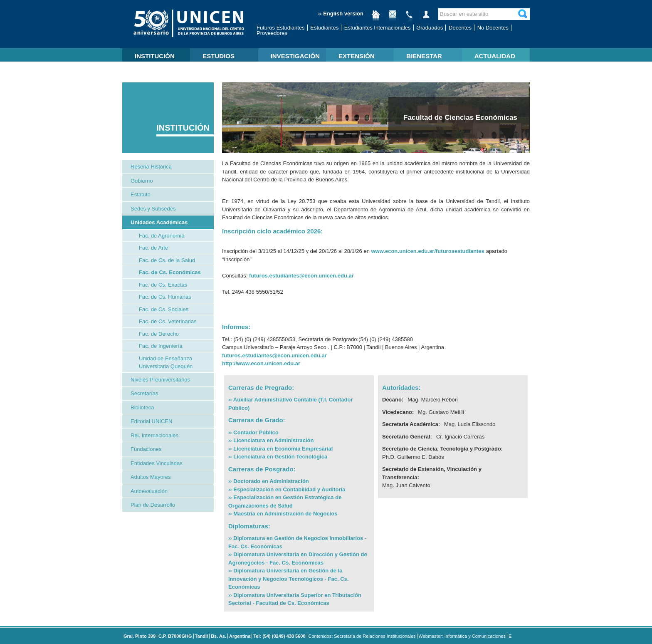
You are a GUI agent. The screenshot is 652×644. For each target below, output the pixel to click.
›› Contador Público (253, 432)
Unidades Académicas (159, 222)
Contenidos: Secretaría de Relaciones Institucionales (362, 636)
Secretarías (144, 393)
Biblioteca (142, 407)
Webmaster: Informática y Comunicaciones (462, 636)
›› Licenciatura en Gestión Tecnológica (278, 457)
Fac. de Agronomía (162, 236)
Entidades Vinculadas (157, 463)
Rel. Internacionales (154, 435)
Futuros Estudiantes (281, 28)
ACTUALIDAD (495, 56)
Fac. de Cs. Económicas (170, 272)
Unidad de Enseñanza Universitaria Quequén (166, 363)
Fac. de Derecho (159, 334)
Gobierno (142, 181)
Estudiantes (324, 28)
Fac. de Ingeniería (161, 346)
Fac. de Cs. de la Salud (167, 260)
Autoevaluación (149, 491)
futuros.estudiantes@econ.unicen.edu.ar (301, 276)
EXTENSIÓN (357, 56)
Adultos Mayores (151, 477)
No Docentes (493, 28)
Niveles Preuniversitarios (160, 380)
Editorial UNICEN (151, 421)
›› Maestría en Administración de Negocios (283, 514)
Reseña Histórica (151, 167)
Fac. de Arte (153, 248)
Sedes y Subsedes (153, 209)
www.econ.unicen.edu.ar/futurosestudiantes (428, 251)
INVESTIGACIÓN (295, 56)
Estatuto (141, 194)
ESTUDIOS (219, 56)
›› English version (341, 14)
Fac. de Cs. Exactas (163, 285)
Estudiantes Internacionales (378, 28)
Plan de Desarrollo (153, 505)
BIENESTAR (424, 56)
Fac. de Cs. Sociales (164, 309)
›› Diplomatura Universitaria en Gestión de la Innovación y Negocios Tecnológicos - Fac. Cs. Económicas (288, 579)
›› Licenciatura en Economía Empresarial (280, 449)
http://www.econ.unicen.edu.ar (261, 363)
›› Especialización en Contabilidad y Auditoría (287, 489)
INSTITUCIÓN (155, 56)
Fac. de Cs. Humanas (165, 297)
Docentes (460, 28)
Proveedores (272, 33)
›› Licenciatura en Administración (271, 440)
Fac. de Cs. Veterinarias (168, 321)
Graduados (430, 28)
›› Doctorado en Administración (269, 481)
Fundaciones (146, 449)
